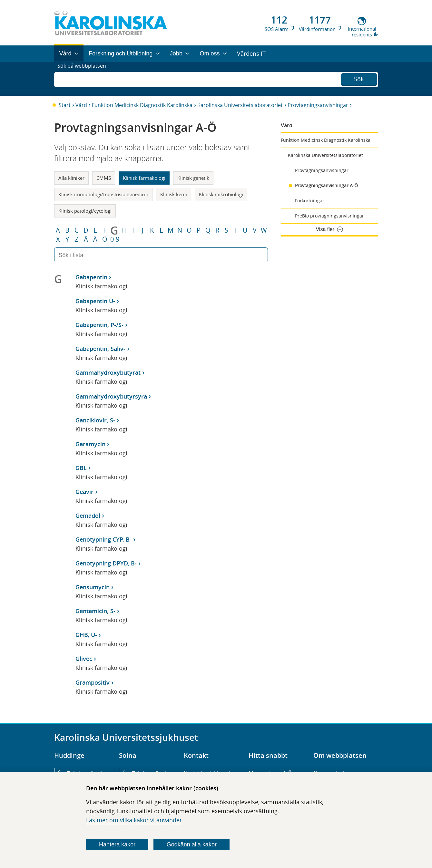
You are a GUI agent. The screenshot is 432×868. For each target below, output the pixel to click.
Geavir (84, 492)
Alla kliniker (71, 178)
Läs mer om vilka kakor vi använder (134, 820)
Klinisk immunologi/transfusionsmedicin (103, 194)
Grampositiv (93, 682)
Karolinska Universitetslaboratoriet (240, 105)
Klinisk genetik (193, 178)
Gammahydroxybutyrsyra (111, 396)
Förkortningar (310, 201)
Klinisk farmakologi (144, 178)
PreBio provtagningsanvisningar (329, 216)
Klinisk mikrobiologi (221, 194)
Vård (81, 105)
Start (65, 105)
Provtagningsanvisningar (318, 105)
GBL (81, 468)
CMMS (104, 178)
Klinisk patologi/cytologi (85, 211)
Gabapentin (91, 277)
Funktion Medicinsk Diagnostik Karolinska (142, 105)
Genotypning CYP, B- (103, 539)
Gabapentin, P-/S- (99, 325)
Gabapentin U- (95, 301)
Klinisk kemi (174, 194)
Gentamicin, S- (95, 611)
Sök (359, 78)
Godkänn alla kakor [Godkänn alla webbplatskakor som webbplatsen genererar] (192, 844)
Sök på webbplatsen (85, 79)
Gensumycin (93, 587)
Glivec (84, 659)
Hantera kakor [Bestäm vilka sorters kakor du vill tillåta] (117, 844)
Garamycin (90, 444)
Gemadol (88, 516)
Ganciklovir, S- (95, 420)
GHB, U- (86, 635)
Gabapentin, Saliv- (100, 349)
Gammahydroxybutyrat (108, 372)
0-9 (115, 239)
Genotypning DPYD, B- (106, 563)
